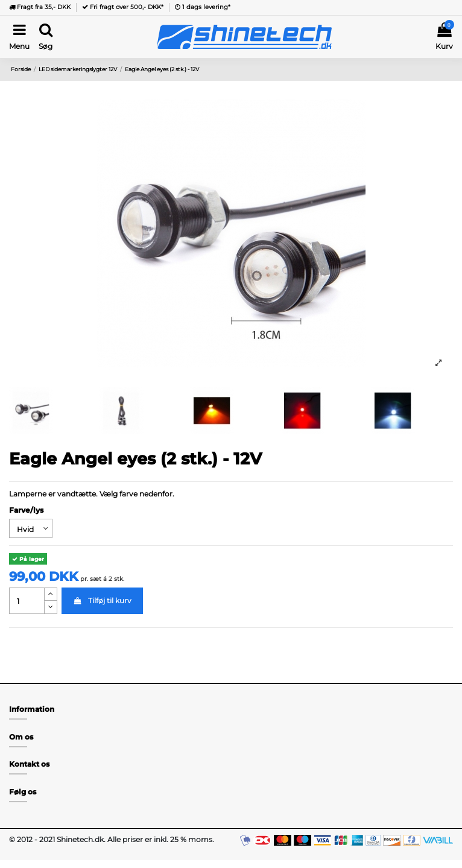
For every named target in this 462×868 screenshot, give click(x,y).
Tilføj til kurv (102, 600)
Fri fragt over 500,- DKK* (123, 7)
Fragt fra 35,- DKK (40, 7)
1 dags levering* (203, 7)
